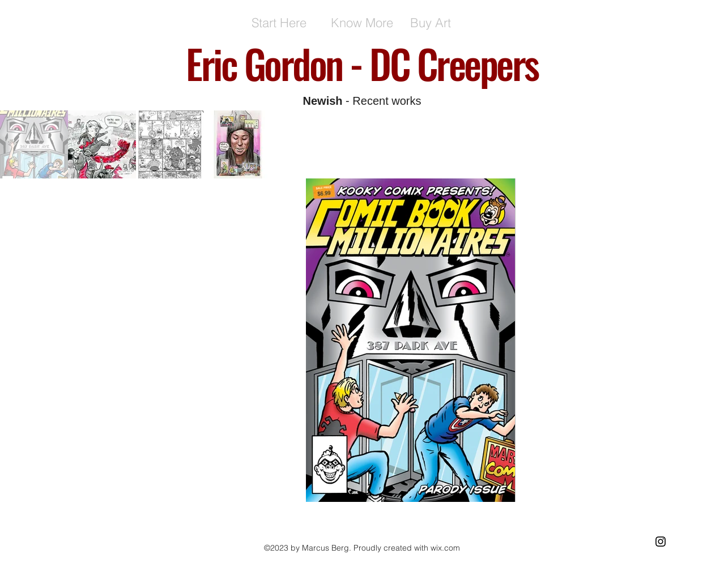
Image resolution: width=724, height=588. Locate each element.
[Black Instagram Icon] (661, 542)
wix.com (445, 548)
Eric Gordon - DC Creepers (362, 63)
